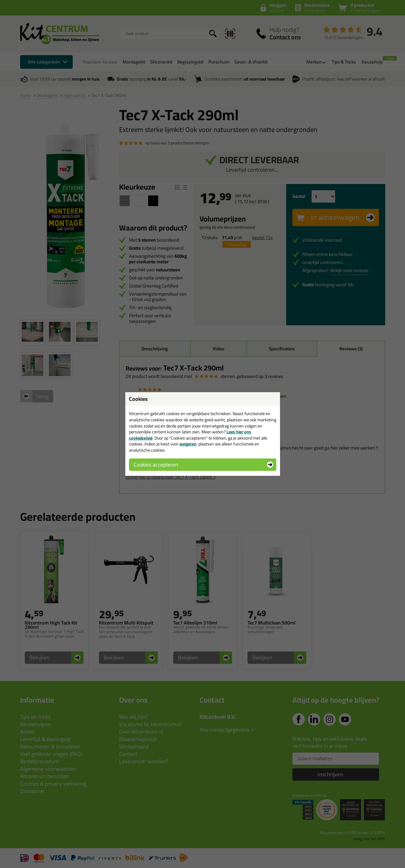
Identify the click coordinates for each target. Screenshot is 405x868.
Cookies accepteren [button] (156, 465)
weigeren (188, 444)
